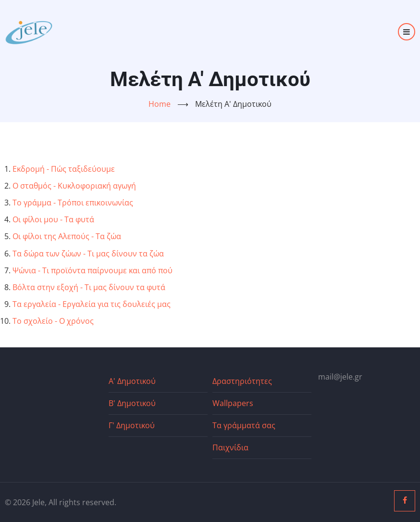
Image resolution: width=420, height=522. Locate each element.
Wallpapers (233, 403)
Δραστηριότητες (242, 381)
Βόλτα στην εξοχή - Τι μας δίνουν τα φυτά (89, 287)
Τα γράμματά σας (244, 425)
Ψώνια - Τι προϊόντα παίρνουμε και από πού (93, 270)
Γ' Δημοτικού (132, 425)
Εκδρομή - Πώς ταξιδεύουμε (64, 169)
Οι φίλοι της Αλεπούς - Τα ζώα (67, 236)
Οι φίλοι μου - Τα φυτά (53, 219)
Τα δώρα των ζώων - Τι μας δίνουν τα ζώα (88, 254)
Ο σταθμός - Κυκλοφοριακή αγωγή (74, 186)
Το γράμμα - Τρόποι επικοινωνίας (73, 203)
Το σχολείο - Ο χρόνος (53, 321)
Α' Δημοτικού (132, 381)
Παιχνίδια (230, 447)
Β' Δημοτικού (132, 403)
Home (160, 104)
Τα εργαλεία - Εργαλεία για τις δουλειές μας (92, 304)
